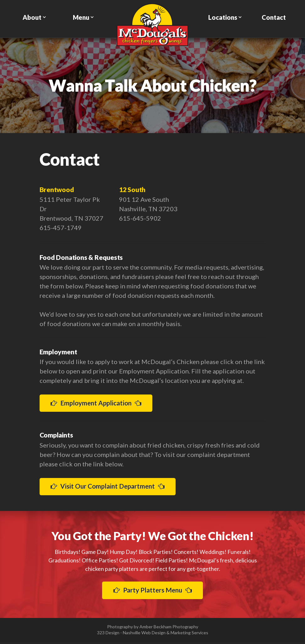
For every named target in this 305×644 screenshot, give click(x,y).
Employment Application (100, 403)
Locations (223, 17)
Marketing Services (189, 634)
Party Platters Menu (152, 592)
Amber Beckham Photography (169, 628)
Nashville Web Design (144, 634)
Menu (81, 17)
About (32, 17)
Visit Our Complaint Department (112, 487)
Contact (274, 17)
